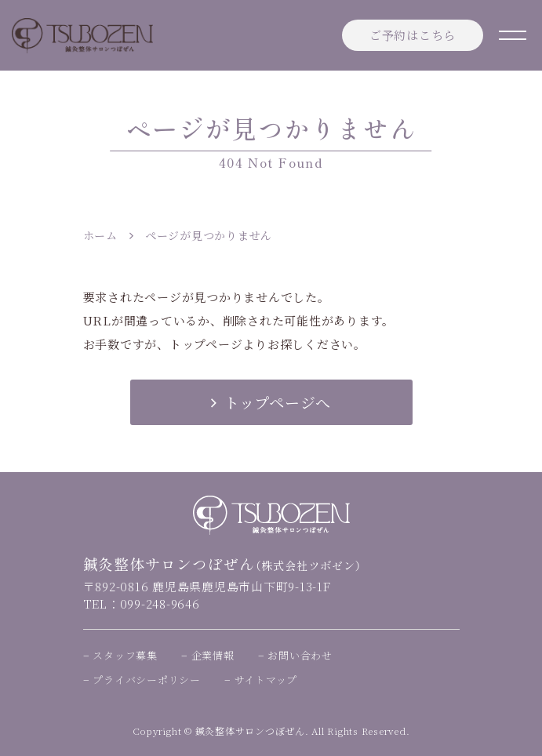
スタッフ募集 (125, 655)
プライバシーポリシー (147, 680)
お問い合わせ (300, 655)
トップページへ (271, 402)
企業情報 (213, 655)
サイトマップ (266, 680)
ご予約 (413, 35)
